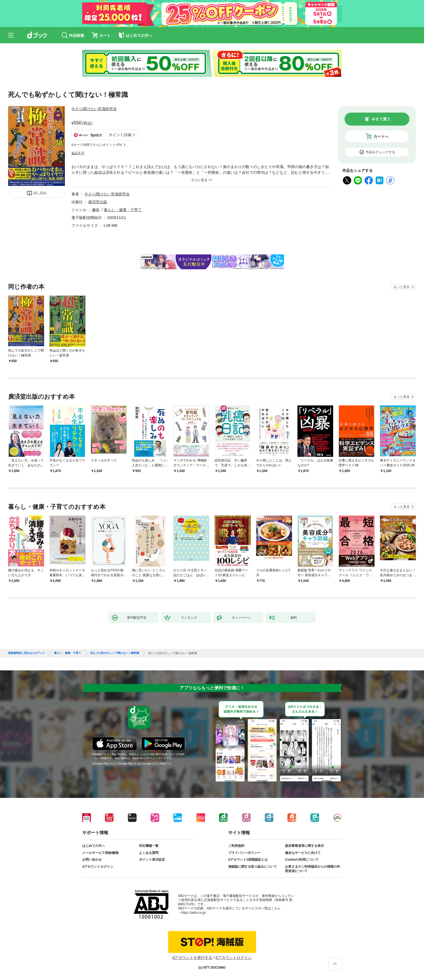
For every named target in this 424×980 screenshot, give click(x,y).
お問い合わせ (92, 860)
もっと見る (402, 287)
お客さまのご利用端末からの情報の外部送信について (313, 869)
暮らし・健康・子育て (123, 210)
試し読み (40, 193)
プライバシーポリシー (244, 853)
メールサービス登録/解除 (100, 853)
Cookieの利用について (302, 860)
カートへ (381, 136)
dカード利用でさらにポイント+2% (97, 145)
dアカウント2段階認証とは (248, 860)
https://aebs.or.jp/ (193, 913)
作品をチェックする (380, 152)
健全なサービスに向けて (303, 853)
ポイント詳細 (120, 135)
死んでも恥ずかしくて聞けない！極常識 (115, 653)
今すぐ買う (381, 119)
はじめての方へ (94, 846)
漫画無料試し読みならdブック (27, 653)
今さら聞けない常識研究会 (94, 109)
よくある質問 (149, 853)
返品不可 (78, 153)
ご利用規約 (236, 846)
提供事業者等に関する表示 (304, 846)
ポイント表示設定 (152, 860)
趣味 (96, 210)
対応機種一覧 (149, 846)
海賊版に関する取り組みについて (253, 867)
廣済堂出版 (98, 202)
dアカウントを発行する (192, 958)
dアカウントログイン (98, 867)
